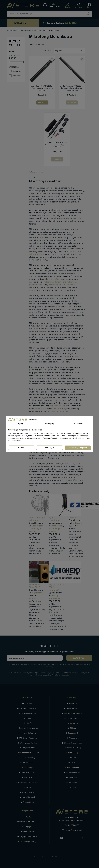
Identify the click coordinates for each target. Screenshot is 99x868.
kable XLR (42, 409)
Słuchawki (73, 782)
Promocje (73, 703)
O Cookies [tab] (78, 423)
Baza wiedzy (38, 526)
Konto (28, 817)
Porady (33, 531)
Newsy (55, 596)
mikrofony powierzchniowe (62, 285)
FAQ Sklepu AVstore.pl (28, 738)
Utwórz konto (28, 832)
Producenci (77, 523)
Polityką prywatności (60, 675)
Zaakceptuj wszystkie (78, 448)
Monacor (73, 517)
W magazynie (18, 71)
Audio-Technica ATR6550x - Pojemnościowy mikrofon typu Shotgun (72, 88)
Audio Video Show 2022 (35, 586)
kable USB (56, 409)
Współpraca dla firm (28, 743)
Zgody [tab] (21, 423)
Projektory (73, 777)
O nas (28, 718)
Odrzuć (21, 448)
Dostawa (28, 703)
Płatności (28, 723)
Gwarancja (28, 768)
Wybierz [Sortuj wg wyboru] (69, 51)
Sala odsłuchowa (28, 772)
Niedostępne (18, 76)
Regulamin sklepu (28, 713)
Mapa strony (28, 802)
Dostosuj (49, 448)
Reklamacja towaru (28, 733)
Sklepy (73, 728)
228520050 (74, 825)
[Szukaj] (50, 14)
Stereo (73, 787)
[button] (68, 5)
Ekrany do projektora (73, 743)
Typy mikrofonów (55, 519)
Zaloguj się (28, 827)
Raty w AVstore (28, 748)
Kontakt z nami (28, 797)
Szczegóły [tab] (49, 423)
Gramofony (73, 753)
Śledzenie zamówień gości (28, 822)
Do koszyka (42, 102)
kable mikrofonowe (59, 406)
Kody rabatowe (28, 792)
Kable (73, 763)
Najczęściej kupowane (73, 713)
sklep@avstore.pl (74, 830)
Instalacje (28, 777)
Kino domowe (73, 768)
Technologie (35, 529)
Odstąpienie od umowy (28, 728)
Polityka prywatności (28, 708)
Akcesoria (73, 738)
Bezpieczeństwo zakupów (28, 753)
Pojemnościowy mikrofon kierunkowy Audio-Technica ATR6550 (57, 145)
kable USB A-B (62, 411)
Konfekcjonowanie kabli (28, 782)
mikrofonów (53, 279)
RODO (28, 787)
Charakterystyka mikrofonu (37, 519)
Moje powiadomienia (28, 836)
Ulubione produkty (28, 841)
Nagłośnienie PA (73, 772)
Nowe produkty (73, 708)
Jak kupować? (28, 763)
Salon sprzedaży (28, 758)
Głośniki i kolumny (73, 748)
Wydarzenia (37, 593)
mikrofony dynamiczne (55, 282)
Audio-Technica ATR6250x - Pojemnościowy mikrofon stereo (42, 88)
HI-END (73, 758)
